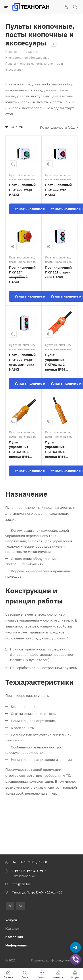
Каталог (12, 928)
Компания (14, 937)
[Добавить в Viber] (75, 959)
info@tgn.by (21, 884)
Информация (17, 945)
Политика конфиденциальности (54, 960)
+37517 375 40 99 (27, 871)
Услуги (11, 920)
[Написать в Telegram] (75, 948)
